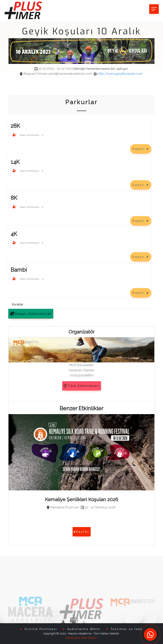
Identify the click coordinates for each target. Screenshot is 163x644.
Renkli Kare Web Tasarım (82, 638)
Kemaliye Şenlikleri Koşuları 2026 (82, 499)
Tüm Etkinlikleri (82, 386)
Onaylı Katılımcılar (31, 314)
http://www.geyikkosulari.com (83, 74)
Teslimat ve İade (127, 629)
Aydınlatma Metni (84, 629)
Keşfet (82, 532)
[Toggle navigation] (154, 9)
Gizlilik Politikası (41, 629)
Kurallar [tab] (18, 304)
